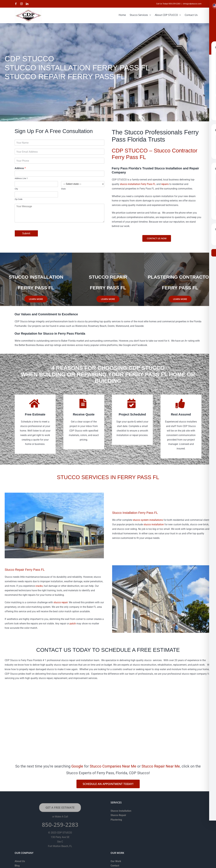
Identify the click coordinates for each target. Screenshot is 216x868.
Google (77, 766)
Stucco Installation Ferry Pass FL (135, 513)
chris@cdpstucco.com (192, 4)
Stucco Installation (121, 811)
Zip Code (19, 199)
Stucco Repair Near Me (161, 766)
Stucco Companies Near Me (113, 766)
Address (20, 168)
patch (73, 624)
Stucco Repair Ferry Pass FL (25, 570)
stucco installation (154, 524)
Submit (26, 233)
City (16, 189)
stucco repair (61, 602)
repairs (165, 184)
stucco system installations (148, 520)
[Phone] (59, 161)
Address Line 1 (21, 178)
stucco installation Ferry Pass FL (138, 184)
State (63, 189)
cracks (39, 586)
